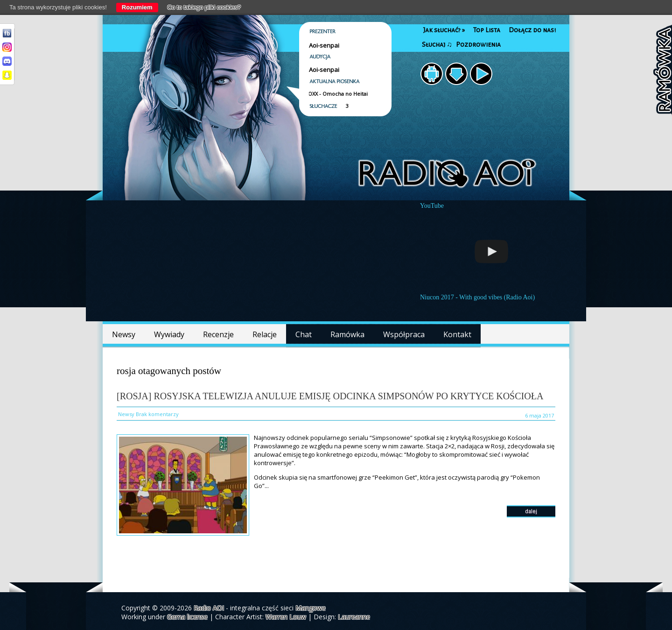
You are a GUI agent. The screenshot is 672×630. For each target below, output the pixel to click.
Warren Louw (286, 617)
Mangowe (311, 608)
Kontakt (457, 334)
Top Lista (487, 30)
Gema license (187, 617)
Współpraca (404, 334)
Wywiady (169, 334)
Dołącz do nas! (532, 30)
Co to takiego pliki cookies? (204, 7)
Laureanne (354, 617)
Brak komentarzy (157, 414)
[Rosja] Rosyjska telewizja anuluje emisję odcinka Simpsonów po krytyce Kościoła (330, 396)
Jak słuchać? (444, 30)
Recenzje (218, 334)
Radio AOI (209, 608)
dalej (531, 511)
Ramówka (347, 334)
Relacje (265, 334)
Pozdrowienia (478, 45)
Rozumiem (137, 7)
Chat (304, 334)
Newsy (124, 334)
